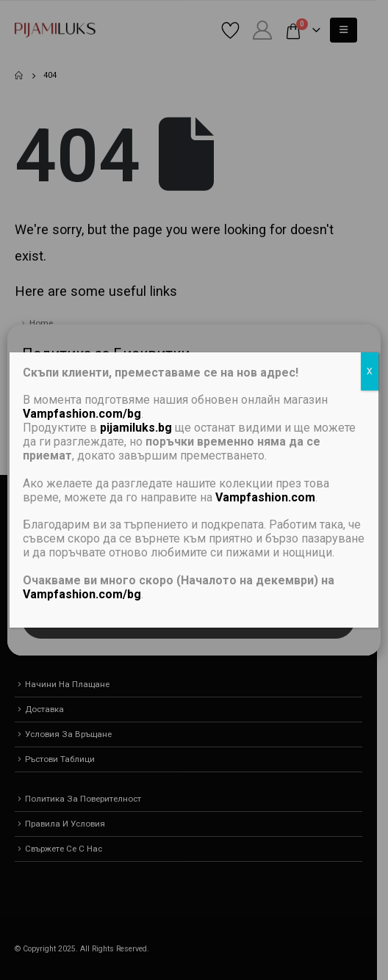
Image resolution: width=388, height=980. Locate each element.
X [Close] (370, 371)
